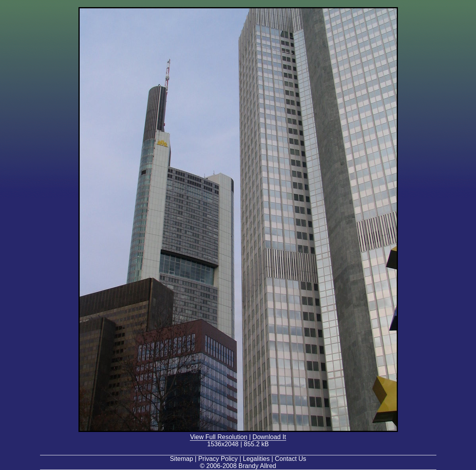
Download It (269, 437)
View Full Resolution (219, 437)
